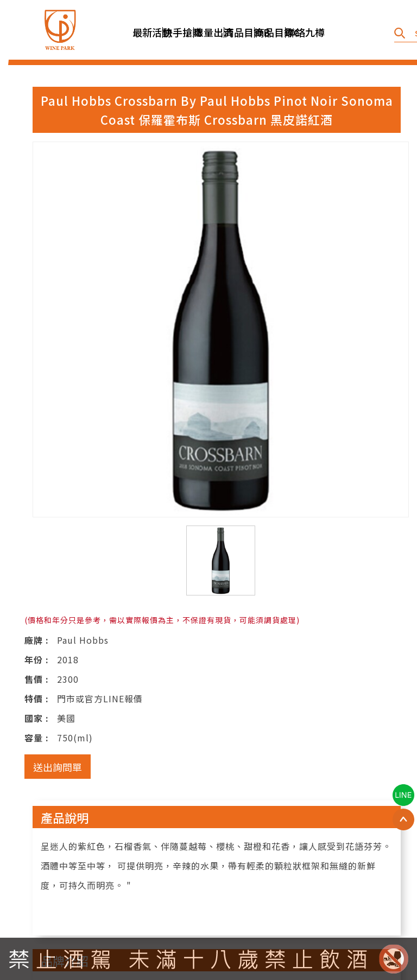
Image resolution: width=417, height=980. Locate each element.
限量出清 (209, 32)
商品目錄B (239, 32)
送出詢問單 (58, 767)
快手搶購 (178, 32)
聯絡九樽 (301, 32)
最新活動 (148, 32)
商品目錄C (270, 32)
